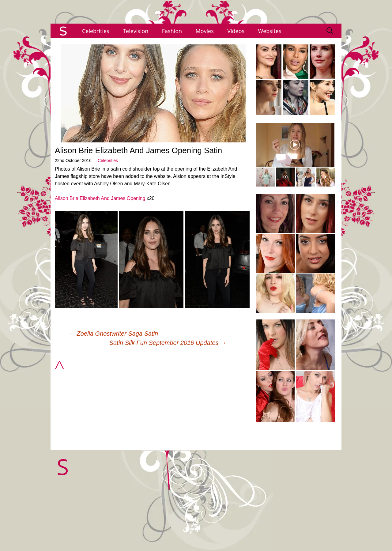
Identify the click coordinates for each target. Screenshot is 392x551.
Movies (205, 31)
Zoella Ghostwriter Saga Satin (113, 334)
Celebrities (96, 31)
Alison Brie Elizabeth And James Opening (100, 198)
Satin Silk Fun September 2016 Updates (168, 343)
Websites (270, 31)
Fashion (172, 31)
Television (136, 31)
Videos (236, 31)
